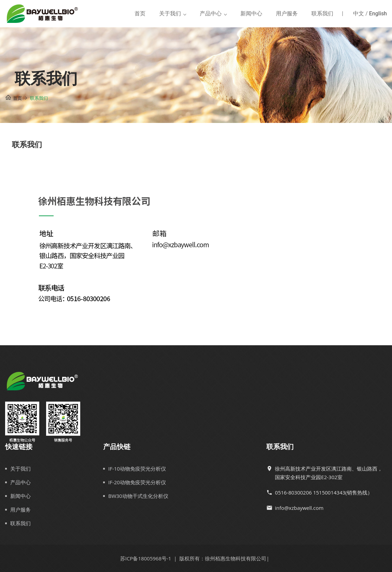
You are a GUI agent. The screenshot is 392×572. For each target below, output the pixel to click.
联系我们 (322, 13)
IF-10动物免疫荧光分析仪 (137, 469)
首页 (140, 13)
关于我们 (170, 13)
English (378, 13)
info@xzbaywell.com (299, 508)
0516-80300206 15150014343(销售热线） (324, 492)
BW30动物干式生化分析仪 (138, 496)
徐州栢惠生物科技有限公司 (236, 558)
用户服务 (287, 13)
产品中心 (211, 13)
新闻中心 (251, 13)
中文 (359, 13)
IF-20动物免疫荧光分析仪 (137, 482)
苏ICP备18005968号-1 (146, 558)
